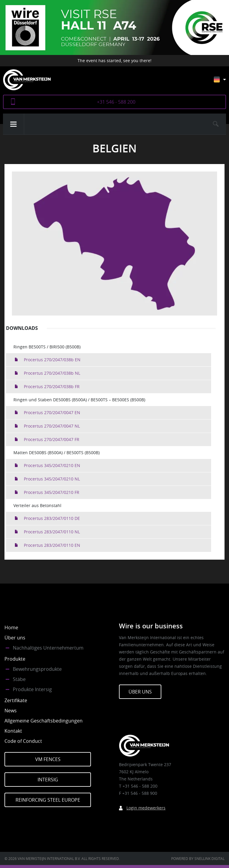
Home (11, 627)
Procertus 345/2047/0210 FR (52, 492)
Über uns (15, 638)
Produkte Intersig (32, 689)
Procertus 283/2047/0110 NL (52, 532)
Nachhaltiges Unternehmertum (48, 648)
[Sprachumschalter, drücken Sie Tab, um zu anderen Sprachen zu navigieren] (224, 82)
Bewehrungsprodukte (37, 669)
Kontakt (13, 731)
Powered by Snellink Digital (198, 858)
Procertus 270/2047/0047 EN (52, 412)
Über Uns (140, 692)
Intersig (48, 780)
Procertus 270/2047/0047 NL (52, 426)
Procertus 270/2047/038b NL (52, 373)
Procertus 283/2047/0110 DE (52, 518)
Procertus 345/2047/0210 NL (52, 479)
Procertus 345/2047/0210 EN (52, 465)
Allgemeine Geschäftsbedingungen (44, 721)
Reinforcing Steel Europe (48, 800)
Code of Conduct (23, 741)
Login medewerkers (146, 808)
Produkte (15, 659)
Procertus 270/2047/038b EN (52, 360)
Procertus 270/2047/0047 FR (52, 439)
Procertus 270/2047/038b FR (52, 386)
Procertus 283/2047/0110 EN (52, 545)
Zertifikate (16, 700)
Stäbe (19, 679)
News (11, 711)
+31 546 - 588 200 (116, 102)
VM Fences (48, 759)
